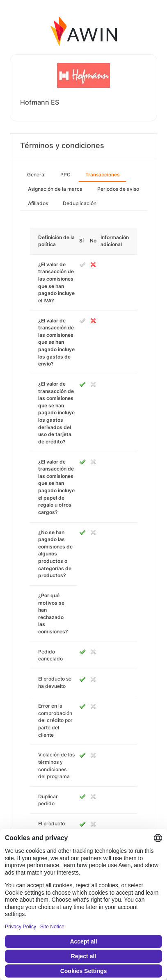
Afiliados (38, 203)
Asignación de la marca (55, 189)
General (36, 175)
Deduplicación (80, 203)
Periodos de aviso (118, 189)
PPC (65, 175)
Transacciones (102, 175)
